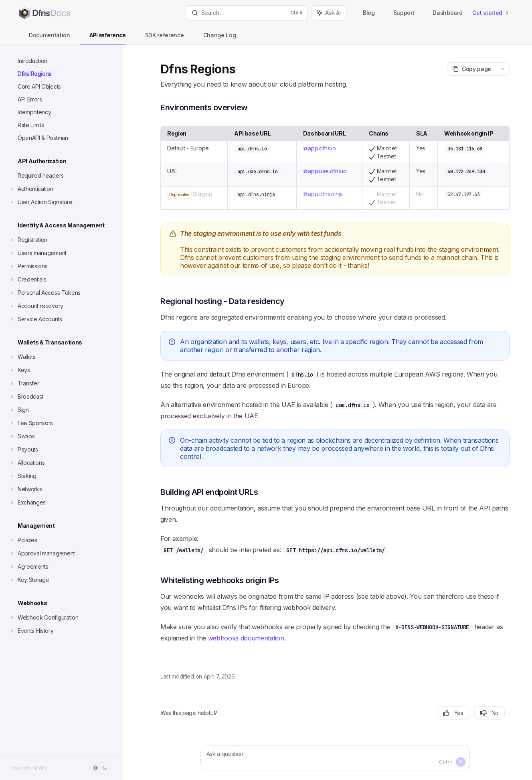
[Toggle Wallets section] (22, 357)
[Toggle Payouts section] (23, 450)
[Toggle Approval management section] (42, 553)
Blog (364, 13)
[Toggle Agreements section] (29, 567)
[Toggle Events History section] (31, 631)
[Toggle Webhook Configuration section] (43, 618)
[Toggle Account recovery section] (36, 306)
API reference (103, 38)
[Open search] (247, 13)
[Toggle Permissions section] (28, 266)
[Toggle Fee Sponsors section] (31, 423)
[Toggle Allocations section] (27, 463)
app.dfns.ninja (325, 194)
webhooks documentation (246, 638)
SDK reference (160, 38)
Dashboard (443, 13)
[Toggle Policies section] (23, 540)
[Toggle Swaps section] (22, 436)
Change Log (215, 38)
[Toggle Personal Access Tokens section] (45, 293)
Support (400, 13)
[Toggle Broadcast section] (26, 397)
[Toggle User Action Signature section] (40, 202)
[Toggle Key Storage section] (29, 580)
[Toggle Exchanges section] (27, 502)
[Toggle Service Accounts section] (35, 319)
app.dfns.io (322, 148)
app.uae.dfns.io (327, 171)
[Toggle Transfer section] (24, 383)
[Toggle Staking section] (23, 476)
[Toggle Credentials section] (27, 280)
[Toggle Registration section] (28, 240)
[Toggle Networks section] (25, 489)
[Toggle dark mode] (100, 768)
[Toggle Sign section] (19, 410)
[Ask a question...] (335, 758)
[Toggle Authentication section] (31, 189)
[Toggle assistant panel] (329, 13)
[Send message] (461, 762)
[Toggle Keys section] (19, 370)
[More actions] (503, 69)
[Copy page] (471, 69)
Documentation (45, 38)
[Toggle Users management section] (38, 253)
